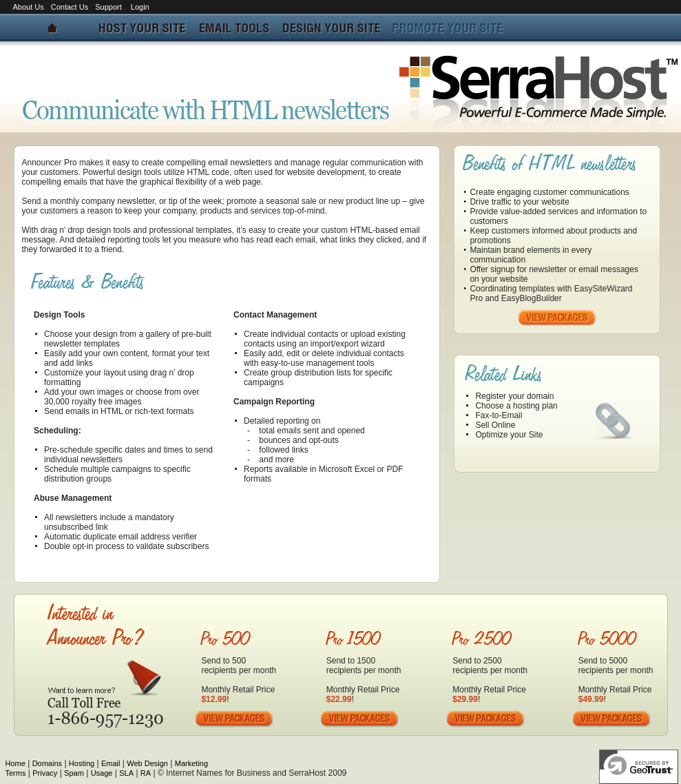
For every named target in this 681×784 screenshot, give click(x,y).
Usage (102, 773)
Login (140, 7)
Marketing (191, 763)
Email (111, 763)
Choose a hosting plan (516, 406)
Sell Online (495, 425)
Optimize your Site (509, 435)
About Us (29, 7)
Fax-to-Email (499, 415)
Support (109, 7)
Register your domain (514, 396)
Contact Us (70, 7)
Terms (16, 773)
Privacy (45, 773)
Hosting (82, 763)
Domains (47, 763)
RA (146, 773)
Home (15, 763)
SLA (126, 773)
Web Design (147, 763)
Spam (74, 773)
